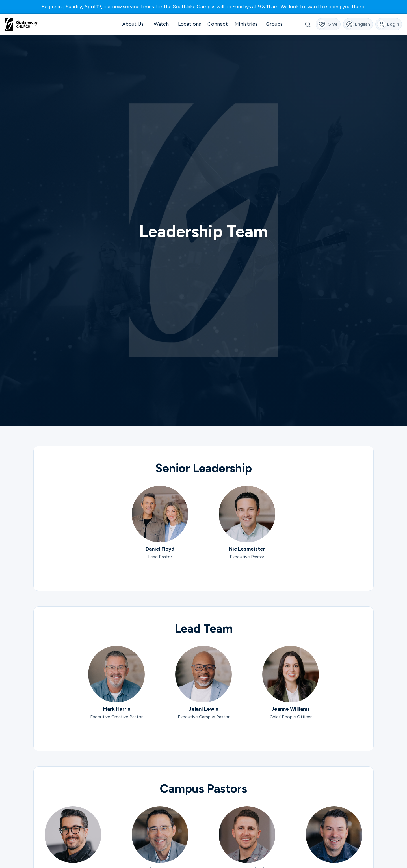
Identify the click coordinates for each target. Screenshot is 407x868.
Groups (274, 24)
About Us (133, 24)
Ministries (246, 24)
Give (328, 24)
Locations (190, 24)
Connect (218, 24)
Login (388, 24)
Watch (161, 24)
